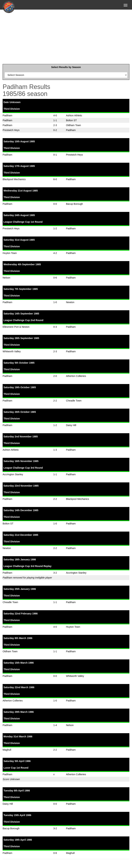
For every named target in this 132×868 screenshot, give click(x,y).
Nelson (6, 278)
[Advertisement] (66, 36)
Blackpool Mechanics (14, 179)
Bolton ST (71, 120)
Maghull (7, 750)
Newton (70, 302)
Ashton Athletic (74, 115)
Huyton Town (10, 253)
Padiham (7, 115)
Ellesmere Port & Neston (16, 327)
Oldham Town (74, 125)
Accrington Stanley (13, 474)
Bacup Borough (75, 204)
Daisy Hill (71, 425)
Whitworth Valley (12, 351)
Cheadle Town (74, 401)
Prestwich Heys (11, 130)
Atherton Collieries (76, 376)
